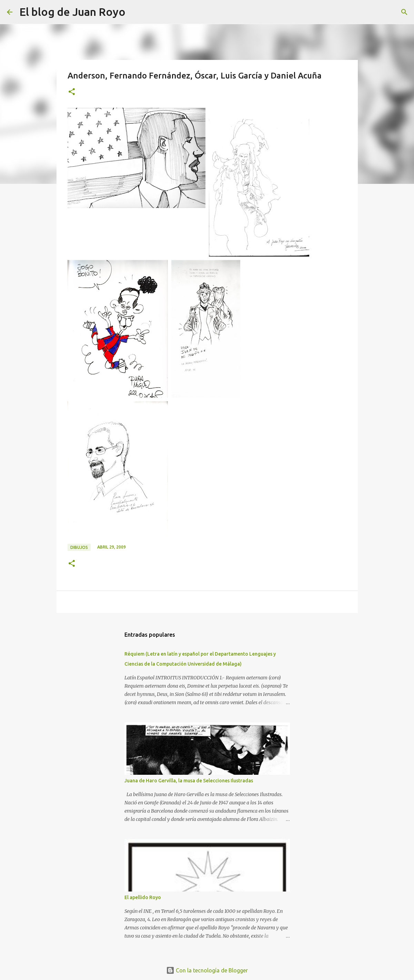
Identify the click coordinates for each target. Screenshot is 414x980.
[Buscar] (135, 12)
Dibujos (79, 547)
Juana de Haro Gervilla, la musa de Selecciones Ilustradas (189, 781)
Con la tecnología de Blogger (207, 970)
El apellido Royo (143, 897)
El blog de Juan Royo (72, 12)
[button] (72, 92)
